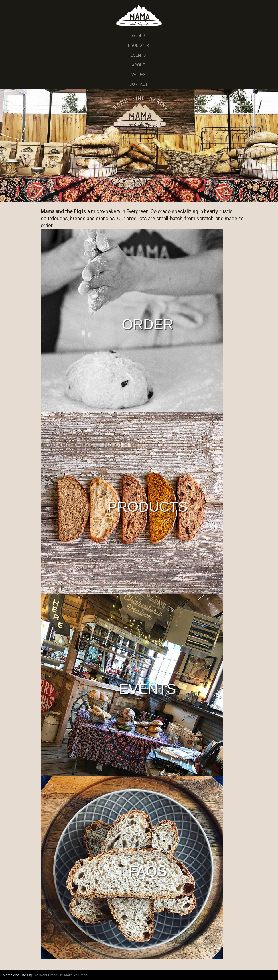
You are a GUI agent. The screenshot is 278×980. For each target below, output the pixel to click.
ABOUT (139, 65)
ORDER (138, 36)
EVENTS (138, 55)
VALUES (139, 75)
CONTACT (139, 84)
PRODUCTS (138, 46)
